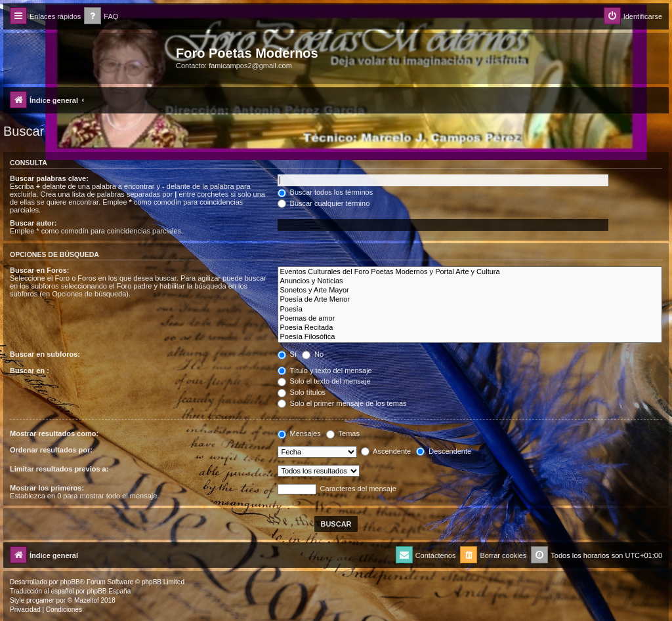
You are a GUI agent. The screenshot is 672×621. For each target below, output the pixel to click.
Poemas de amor (470, 319)
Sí (287, 354)
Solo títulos (302, 392)
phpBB (70, 582)
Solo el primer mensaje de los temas (342, 403)
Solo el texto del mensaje (324, 381)
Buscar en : (30, 371)
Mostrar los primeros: (47, 488)
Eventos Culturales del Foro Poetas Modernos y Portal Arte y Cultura (470, 272)
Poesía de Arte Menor (470, 300)
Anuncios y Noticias (470, 281)
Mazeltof (87, 600)
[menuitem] (101, 17)
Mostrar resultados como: (54, 433)
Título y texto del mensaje (325, 371)
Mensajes (299, 433)
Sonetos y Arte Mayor (470, 290)
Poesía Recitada (470, 328)
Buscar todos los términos (325, 192)
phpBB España (109, 591)
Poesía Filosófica (470, 337)
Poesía (470, 310)
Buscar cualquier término (324, 203)
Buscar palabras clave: (49, 178)
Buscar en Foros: (39, 270)
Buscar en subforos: (45, 354)
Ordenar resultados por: (51, 450)
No (313, 354)
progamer (40, 600)
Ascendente (386, 451)
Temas (343, 433)
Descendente (444, 451)
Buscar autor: (33, 223)
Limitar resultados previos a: (59, 469)
